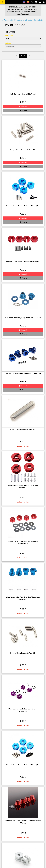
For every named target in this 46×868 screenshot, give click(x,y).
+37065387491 (33, 9)
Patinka (23, 110)
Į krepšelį (23, 106)
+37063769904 (33, 7)
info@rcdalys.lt (23, 14)
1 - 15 (23, 56)
